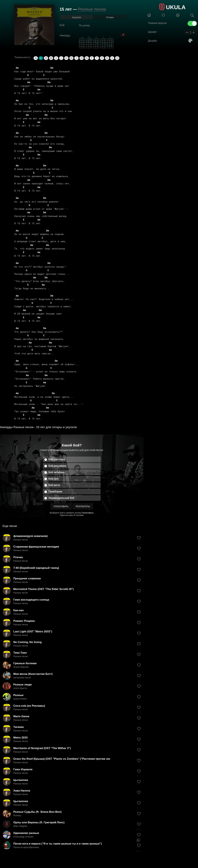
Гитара (110, 17)
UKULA (176, 7)
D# (82, 58)
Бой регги (54, 485)
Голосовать (61, 506)
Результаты (83, 506)
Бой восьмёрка (57, 466)
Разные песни (92, 9)
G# (117, 58)
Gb (107, 58)
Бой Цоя (53, 479)
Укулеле (76, 17)
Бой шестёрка (57, 459)
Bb (51, 58)
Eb (87, 58)
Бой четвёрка (56, 472)
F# (102, 58)
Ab (36, 58)
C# (66, 58)
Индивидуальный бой (61, 498)
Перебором (55, 492)
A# (46, 58)
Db (71, 58)
